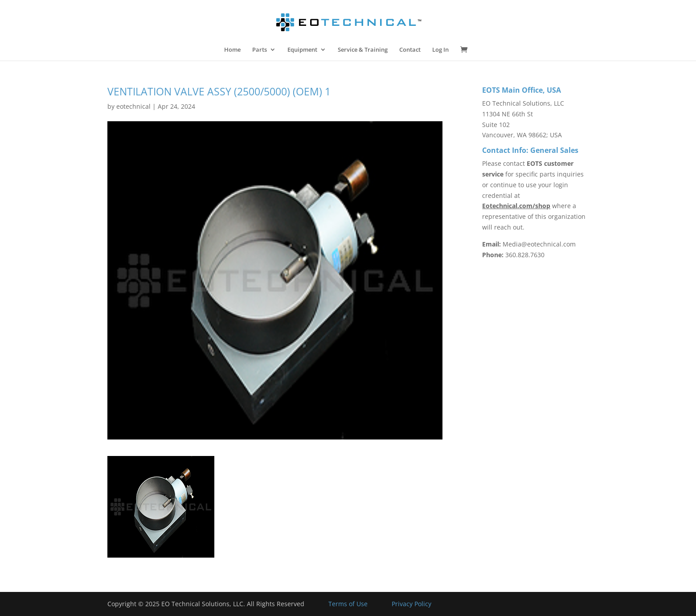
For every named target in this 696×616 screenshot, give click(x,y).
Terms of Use (348, 604)
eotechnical (133, 106)
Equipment (302, 50)
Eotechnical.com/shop (516, 206)
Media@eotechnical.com (539, 244)
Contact (410, 50)
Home (232, 50)
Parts (260, 50)
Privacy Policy (411, 604)
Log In (440, 50)
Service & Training (363, 50)
